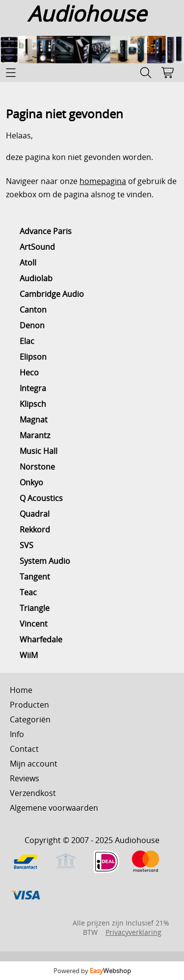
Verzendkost (33, 793)
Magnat (34, 420)
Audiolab (36, 278)
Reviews (25, 778)
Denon (32, 325)
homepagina (103, 181)
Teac (28, 592)
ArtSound (37, 247)
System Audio (45, 561)
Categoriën (30, 719)
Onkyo (31, 482)
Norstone (37, 467)
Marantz (35, 435)
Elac (27, 341)
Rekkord (35, 530)
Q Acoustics (41, 498)
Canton (33, 310)
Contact (24, 749)
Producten (29, 705)
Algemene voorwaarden (54, 808)
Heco (29, 372)
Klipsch (33, 404)
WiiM (29, 655)
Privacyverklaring (133, 932)
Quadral (35, 514)
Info (17, 734)
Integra (33, 388)
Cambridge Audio (52, 294)
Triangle (35, 608)
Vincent (34, 624)
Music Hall (39, 451)
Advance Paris (46, 231)
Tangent (35, 577)
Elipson (33, 357)
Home (21, 690)
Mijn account (34, 764)
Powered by (92, 971)
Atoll (28, 263)
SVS (26, 545)
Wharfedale (41, 639)
